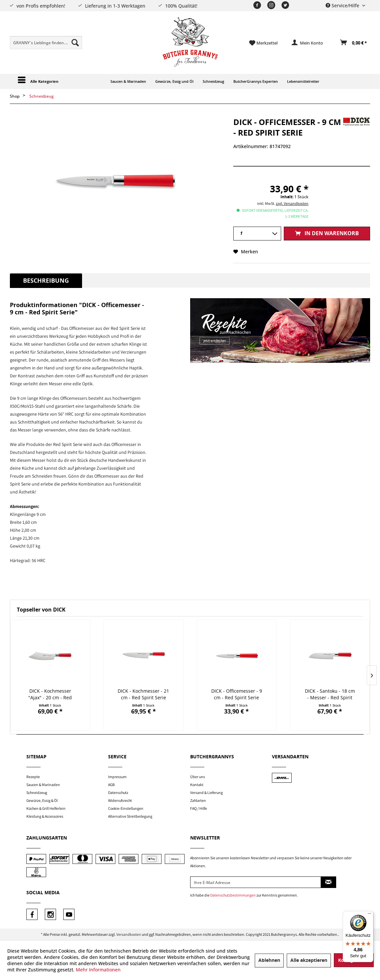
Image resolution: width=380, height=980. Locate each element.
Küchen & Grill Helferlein (46, 808)
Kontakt (197, 785)
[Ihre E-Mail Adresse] (256, 882)
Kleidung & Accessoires (45, 816)
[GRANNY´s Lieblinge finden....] (46, 43)
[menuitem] (46, 43)
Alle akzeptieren (309, 960)
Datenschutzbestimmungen (233, 895)
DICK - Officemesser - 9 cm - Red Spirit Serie (237, 694)
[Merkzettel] (263, 43)
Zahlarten (198, 800)
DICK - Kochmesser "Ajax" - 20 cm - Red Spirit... (50, 694)
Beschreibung (46, 281)
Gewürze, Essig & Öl (42, 800)
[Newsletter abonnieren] (328, 882)
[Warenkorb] (354, 43)
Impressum (117, 777)
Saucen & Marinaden (43, 785)
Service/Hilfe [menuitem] (343, 5)
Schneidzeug (37, 792)
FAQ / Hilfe (199, 808)
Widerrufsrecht (120, 800)
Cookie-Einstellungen (126, 808)
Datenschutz (118, 792)
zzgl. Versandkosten (292, 203)
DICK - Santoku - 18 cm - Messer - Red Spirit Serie (330, 694)
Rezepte (33, 777)
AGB (111, 785)
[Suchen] (75, 43)
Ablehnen (269, 960)
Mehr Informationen (98, 970)
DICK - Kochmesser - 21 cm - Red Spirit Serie (143, 694)
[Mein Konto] (307, 43)
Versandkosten (129, 934)
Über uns (198, 777)
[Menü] (369, 915)
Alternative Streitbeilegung (130, 816)
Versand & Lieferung (206, 792)
